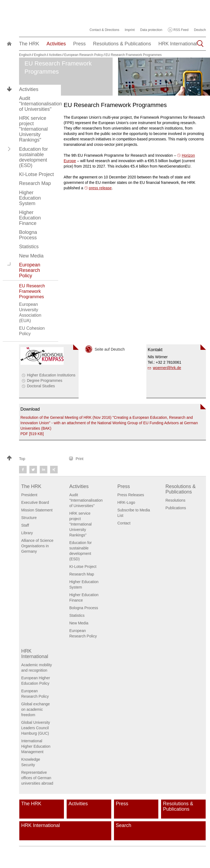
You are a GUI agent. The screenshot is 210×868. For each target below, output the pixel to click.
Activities (29, 89)
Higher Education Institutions (51, 375)
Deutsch (200, 30)
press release (100, 188)
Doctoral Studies (41, 386)
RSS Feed (181, 30)
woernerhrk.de (167, 368)
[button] (9, 149)
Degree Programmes (45, 380)
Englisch (25, 55)
